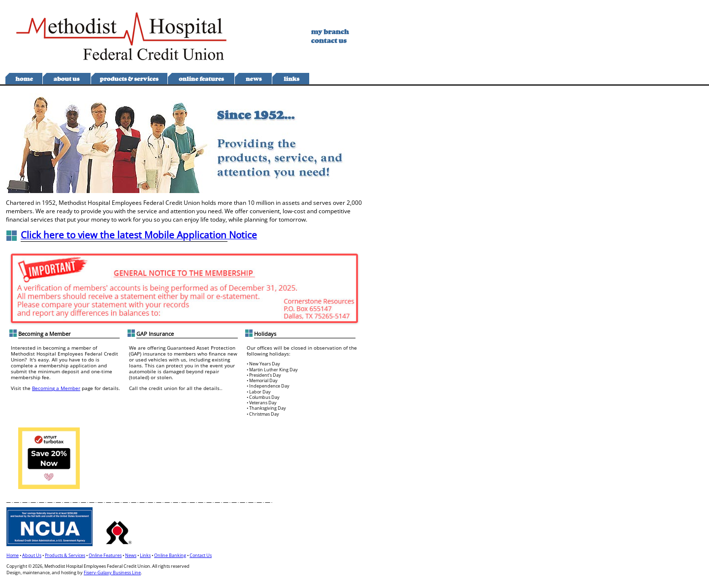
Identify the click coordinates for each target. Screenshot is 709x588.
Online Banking (170, 555)
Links (145, 555)
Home (13, 555)
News (131, 555)
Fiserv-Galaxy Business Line (112, 572)
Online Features (105, 555)
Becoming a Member (56, 388)
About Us (32, 555)
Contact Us (201, 555)
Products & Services (65, 555)
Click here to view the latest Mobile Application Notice (139, 235)
